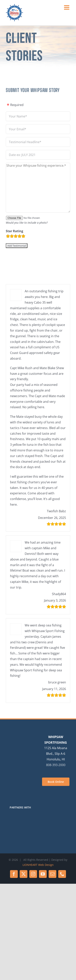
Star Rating (14, 231)
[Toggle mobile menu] (67, 7)
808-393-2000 (56, 765)
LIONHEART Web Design (38, 865)
